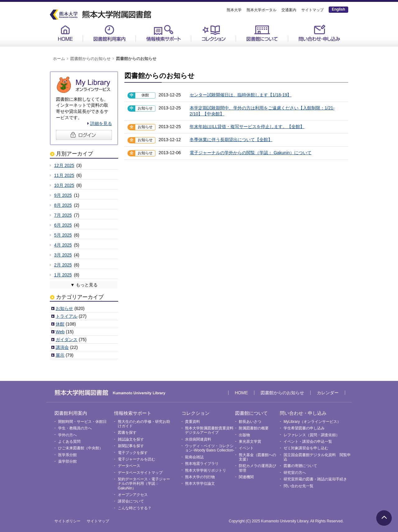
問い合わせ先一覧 (298, 486)
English (338, 9)
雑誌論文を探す (131, 439)
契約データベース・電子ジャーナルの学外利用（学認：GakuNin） (144, 484)
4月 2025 (63, 245)
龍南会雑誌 (194, 457)
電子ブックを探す (133, 453)
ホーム (59, 59)
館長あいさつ (250, 422)
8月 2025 (63, 205)
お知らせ (64, 308)
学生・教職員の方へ (75, 428)
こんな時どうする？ (135, 508)
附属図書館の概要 (254, 428)
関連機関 (246, 477)
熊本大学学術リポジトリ (206, 470)
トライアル (67, 316)
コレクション (214, 33)
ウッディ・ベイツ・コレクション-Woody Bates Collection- (210, 448)
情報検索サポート (164, 33)
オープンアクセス (133, 495)
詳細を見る (101, 123)
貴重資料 (192, 422)
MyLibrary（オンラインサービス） (312, 422)
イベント (246, 448)
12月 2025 (64, 165)
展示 (60, 355)
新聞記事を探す (131, 446)
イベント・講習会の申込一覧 (308, 442)
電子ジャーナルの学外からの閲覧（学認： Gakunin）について (251, 153)
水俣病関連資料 (198, 439)
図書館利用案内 (109, 33)
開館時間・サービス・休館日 (82, 422)
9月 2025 (63, 195)
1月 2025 (63, 275)
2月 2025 (63, 265)
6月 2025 (63, 225)
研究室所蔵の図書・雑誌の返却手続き (315, 479)
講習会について (131, 501)
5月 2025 (63, 235)
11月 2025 (64, 175)
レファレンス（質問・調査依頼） (312, 435)
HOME (65, 33)
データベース (129, 466)
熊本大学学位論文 (200, 483)
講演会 (62, 347)
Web (60, 332)
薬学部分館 (67, 461)
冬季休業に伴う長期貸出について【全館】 (231, 140)
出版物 (244, 435)
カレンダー (328, 393)
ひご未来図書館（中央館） (81, 448)
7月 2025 (63, 215)
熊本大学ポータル (261, 10)
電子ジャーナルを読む (137, 459)
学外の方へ (67, 435)
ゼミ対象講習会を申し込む (306, 448)
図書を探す (127, 433)
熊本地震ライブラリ (202, 464)
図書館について (262, 33)
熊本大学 (234, 10)
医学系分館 (67, 455)
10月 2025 (64, 185)
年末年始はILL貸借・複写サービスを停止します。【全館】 (247, 127)
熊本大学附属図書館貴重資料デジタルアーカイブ (209, 430)
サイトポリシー (67, 521)
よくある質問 (69, 442)
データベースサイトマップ (140, 473)
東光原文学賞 (250, 442)
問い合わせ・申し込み (319, 33)
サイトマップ (312, 10)
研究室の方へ (295, 473)
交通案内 (289, 10)
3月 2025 (63, 255)
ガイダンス (67, 340)
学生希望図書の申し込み (304, 428)
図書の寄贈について (300, 466)
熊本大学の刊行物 (200, 477)
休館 (60, 324)
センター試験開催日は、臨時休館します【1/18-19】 (241, 95)
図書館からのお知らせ (90, 59)
